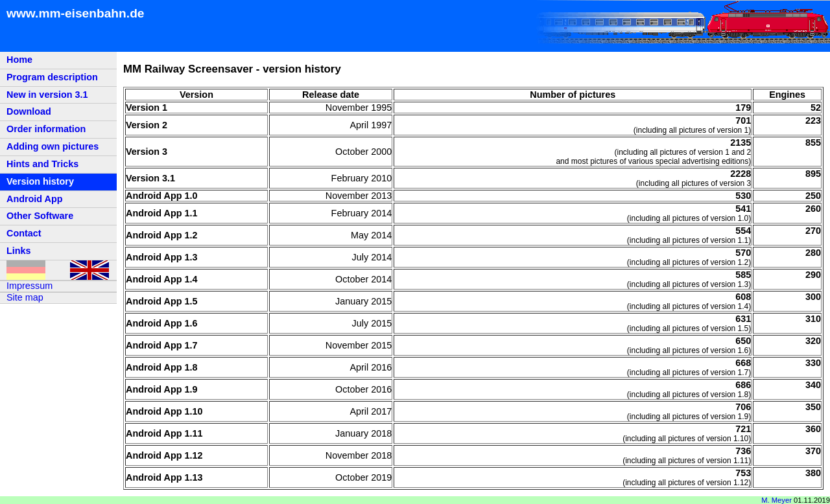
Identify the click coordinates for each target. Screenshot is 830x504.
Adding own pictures (53, 146)
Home (19, 60)
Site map (25, 297)
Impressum (30, 286)
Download (29, 111)
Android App (35, 199)
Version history (40, 181)
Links (19, 251)
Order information (46, 129)
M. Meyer (777, 500)
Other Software (40, 216)
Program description (52, 77)
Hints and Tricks (42, 164)
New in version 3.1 (47, 95)
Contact (24, 233)
